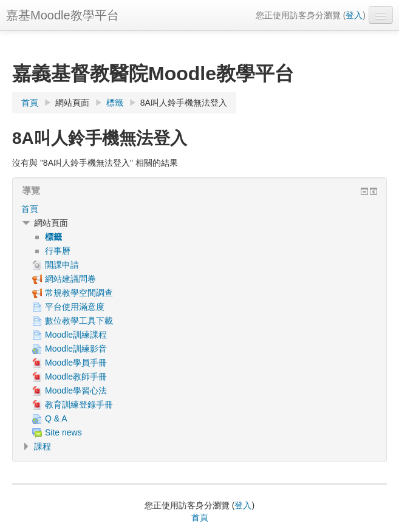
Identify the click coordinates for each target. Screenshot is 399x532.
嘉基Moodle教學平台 (63, 15)
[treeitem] (199, 209)
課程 (43, 446)
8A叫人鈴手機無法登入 (184, 103)
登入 (354, 15)
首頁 (30, 209)
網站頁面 (72, 103)
